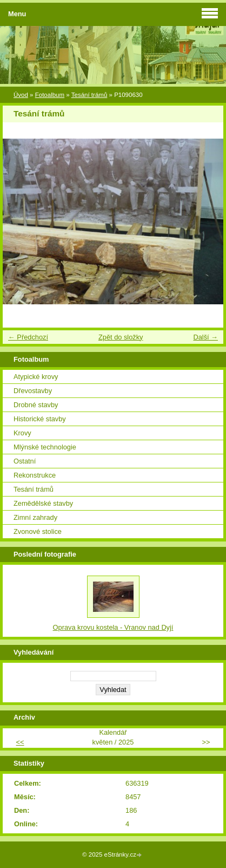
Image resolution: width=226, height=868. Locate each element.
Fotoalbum (50, 95)
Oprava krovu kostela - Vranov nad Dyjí (113, 627)
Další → (205, 337)
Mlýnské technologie (45, 447)
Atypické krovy (36, 377)
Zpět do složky (121, 337)
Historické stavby (40, 419)
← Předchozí (28, 337)
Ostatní (25, 461)
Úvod (21, 95)
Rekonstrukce (35, 475)
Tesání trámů (89, 95)
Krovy (22, 433)
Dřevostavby (33, 391)
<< (20, 742)
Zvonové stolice (38, 531)
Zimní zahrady (35, 517)
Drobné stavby (36, 405)
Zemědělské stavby (43, 503)
